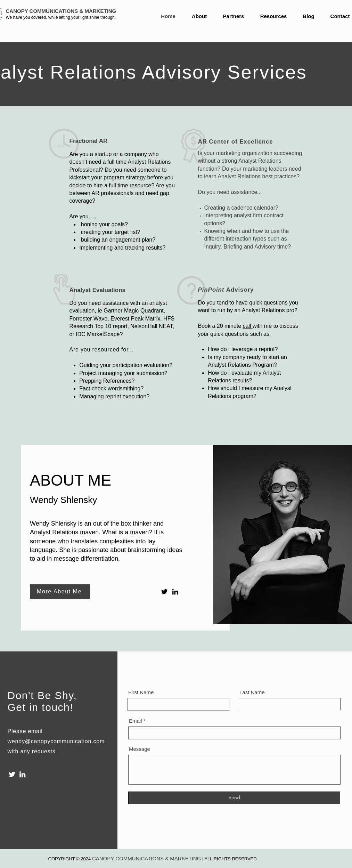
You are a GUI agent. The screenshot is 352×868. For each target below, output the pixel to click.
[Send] (234, 798)
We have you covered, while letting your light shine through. (61, 17)
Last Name (252, 692)
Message (140, 749)
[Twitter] (164, 592)
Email (136, 721)
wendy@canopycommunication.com (56, 741)
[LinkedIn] (175, 592)
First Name (141, 692)
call (247, 326)
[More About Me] (60, 592)
